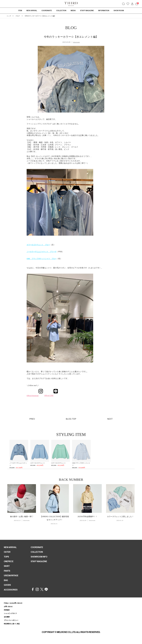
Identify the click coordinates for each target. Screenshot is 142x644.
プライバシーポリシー (12, 624)
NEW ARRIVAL (11, 548)
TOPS (7, 558)
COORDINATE (38, 548)
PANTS (7, 573)
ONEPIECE (9, 563)
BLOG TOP (71, 419)
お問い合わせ (9, 610)
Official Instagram (35, 396)
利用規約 (7, 613)
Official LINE (50, 396)
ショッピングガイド (11, 617)
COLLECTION (61, 11)
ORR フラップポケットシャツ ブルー (43, 259)
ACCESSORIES (11, 593)
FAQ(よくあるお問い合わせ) (14, 606)
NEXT (110, 419)
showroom (76, 42)
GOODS (8, 588)
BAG (6, 583)
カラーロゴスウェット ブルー (39, 245)
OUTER (7, 553)
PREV (32, 419)
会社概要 (7, 621)
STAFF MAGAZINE (40, 563)
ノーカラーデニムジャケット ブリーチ (43, 252)
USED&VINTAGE (12, 578)
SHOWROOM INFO (40, 558)
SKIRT (7, 568)
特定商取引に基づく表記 (13, 628)
